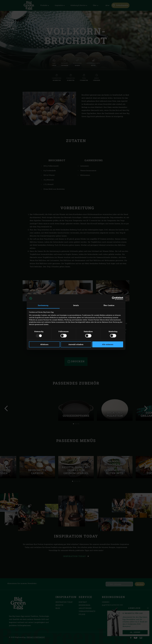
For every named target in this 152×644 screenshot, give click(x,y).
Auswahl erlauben (76, 344)
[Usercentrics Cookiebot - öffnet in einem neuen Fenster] (114, 298)
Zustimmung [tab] (43, 305)
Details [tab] (76, 305)
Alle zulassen (108, 344)
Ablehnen (44, 344)
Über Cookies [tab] (109, 305)
